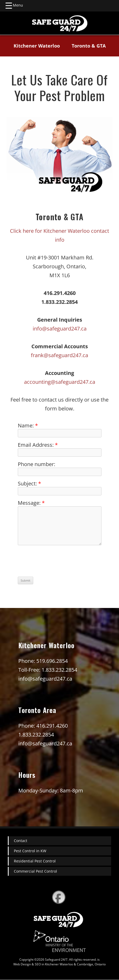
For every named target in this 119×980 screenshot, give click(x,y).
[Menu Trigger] (14, 5)
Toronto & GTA (89, 46)
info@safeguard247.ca (60, 329)
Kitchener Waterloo (37, 46)
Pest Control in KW (30, 851)
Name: (28, 425)
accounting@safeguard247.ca (60, 382)
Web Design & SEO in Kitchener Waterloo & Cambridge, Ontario (59, 964)
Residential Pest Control (35, 861)
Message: (31, 503)
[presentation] (58, 562)
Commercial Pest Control (35, 871)
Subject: (29, 483)
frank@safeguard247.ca (59, 355)
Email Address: (38, 445)
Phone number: (36, 464)
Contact (21, 841)
